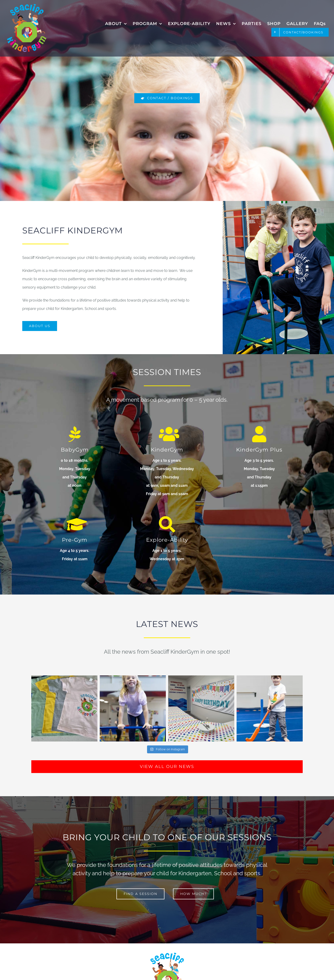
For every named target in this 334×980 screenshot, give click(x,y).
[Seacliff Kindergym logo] (27, 6)
